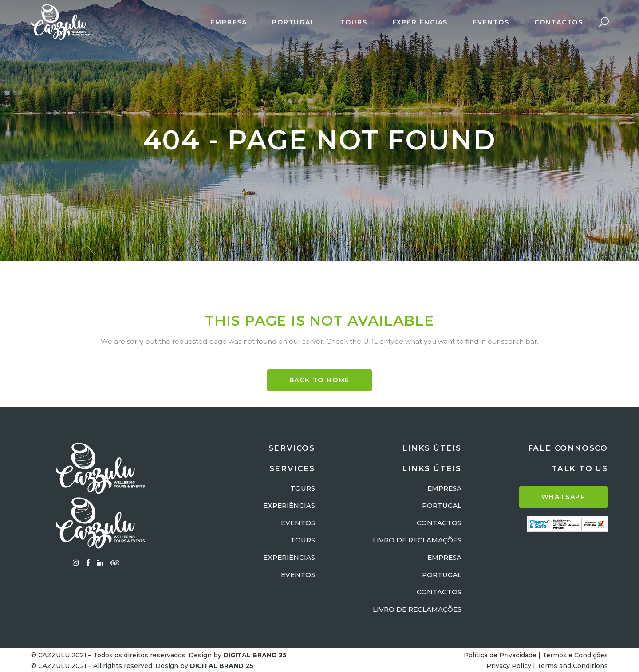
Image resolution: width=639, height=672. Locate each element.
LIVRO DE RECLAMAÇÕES (417, 540)
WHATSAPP (564, 497)
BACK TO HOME (320, 380)
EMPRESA (444, 488)
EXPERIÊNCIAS (289, 505)
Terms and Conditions (572, 666)
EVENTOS (298, 523)
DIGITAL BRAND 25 (255, 655)
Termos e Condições (575, 655)
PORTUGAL (442, 505)
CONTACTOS (439, 523)
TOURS (303, 488)
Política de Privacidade (500, 655)
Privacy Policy (509, 666)
